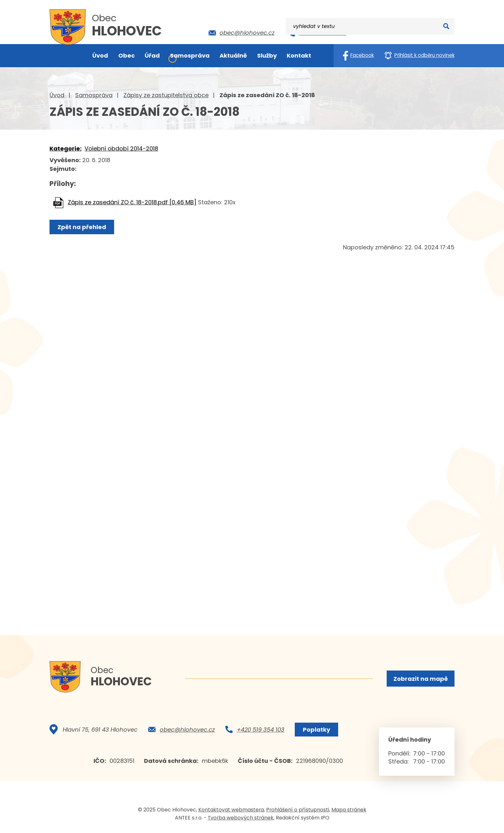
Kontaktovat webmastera (231, 812)
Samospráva (94, 95)
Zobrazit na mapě (420, 679)
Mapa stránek (349, 812)
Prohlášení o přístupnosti (298, 812)
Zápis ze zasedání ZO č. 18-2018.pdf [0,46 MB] (132, 202)
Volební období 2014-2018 (121, 148)
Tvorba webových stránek (241, 820)
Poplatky (316, 731)
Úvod (57, 95)
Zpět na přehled (82, 227)
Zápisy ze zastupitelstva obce (166, 95)
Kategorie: (66, 148)
